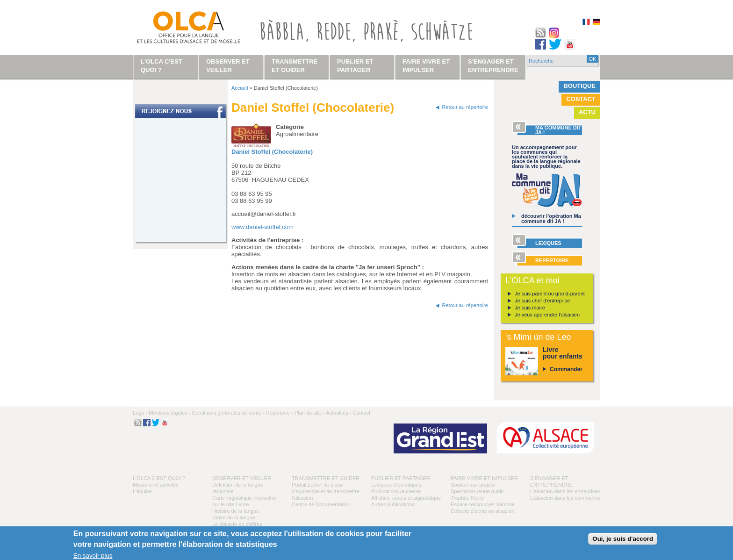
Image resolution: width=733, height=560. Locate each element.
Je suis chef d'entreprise (542, 301)
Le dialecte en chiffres (237, 524)
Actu (587, 112)
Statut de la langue (234, 517)
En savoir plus (93, 556)
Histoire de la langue (236, 511)
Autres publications (393, 504)
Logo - (140, 413)
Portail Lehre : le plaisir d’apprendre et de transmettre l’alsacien (326, 491)
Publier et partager (401, 478)
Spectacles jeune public (478, 491)
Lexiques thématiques (396, 485)
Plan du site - (309, 413)
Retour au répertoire (465, 107)
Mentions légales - (169, 413)
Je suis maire (530, 308)
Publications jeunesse (396, 491)
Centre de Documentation (321, 504)
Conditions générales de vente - (228, 413)
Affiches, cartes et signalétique (406, 498)
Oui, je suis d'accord (623, 539)
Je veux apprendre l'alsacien (547, 315)
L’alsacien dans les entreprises (565, 491)
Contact (581, 99)
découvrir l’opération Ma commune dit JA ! (551, 219)
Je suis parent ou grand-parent (550, 294)
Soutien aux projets (473, 485)
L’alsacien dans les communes (565, 498)
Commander (566, 369)
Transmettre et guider (326, 478)
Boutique (579, 86)
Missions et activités (156, 485)
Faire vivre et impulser (484, 478)
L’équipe (142, 491)
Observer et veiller (242, 478)
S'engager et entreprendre (493, 66)
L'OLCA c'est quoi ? (159, 478)
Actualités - (338, 413)
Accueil (240, 88)
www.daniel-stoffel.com (262, 227)
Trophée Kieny (467, 498)
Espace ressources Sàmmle (483, 504)
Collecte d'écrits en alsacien (482, 511)
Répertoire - (280, 413)
